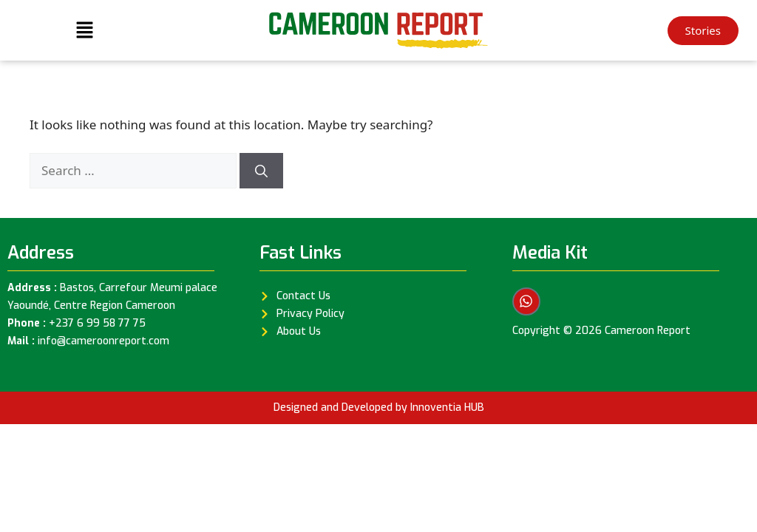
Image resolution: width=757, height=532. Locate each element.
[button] (84, 30)
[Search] (261, 171)
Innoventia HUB (447, 407)
